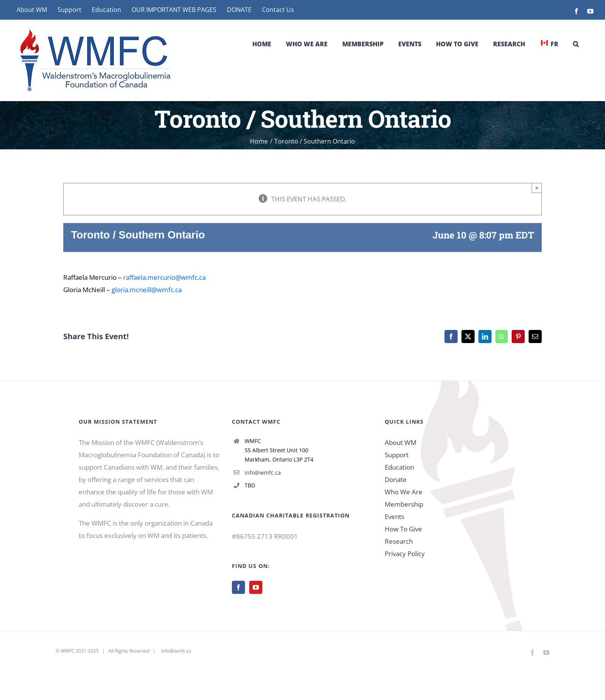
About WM (401, 442)
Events (395, 517)
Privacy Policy (405, 554)
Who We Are (404, 492)
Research (399, 541)
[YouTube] (256, 587)
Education (399, 467)
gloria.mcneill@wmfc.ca (147, 290)
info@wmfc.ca (263, 473)
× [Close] (537, 188)
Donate (396, 479)
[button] (576, 44)
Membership (404, 504)
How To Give (403, 529)
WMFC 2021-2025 (80, 651)
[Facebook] (238, 587)
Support (397, 455)
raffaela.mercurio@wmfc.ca (164, 277)
